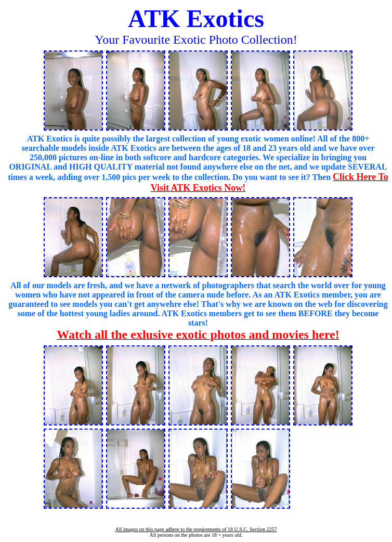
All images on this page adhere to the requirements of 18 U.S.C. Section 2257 (196, 529)
